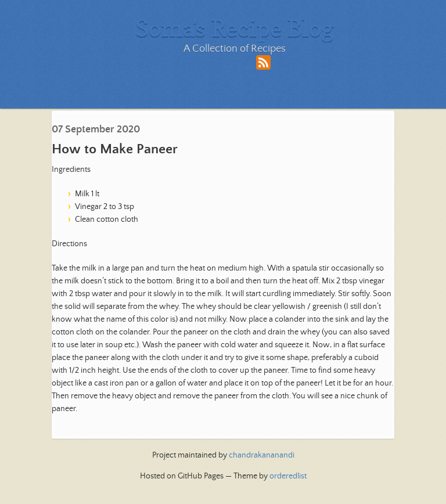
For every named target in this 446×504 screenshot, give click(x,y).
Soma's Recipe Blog (235, 28)
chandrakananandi (262, 455)
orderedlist (288, 476)
